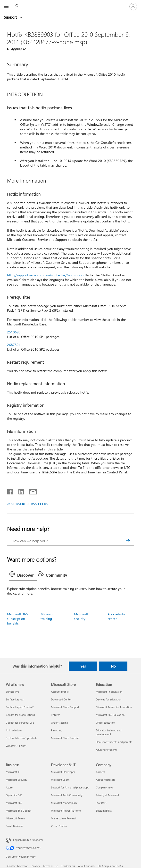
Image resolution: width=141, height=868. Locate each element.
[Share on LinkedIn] (19, 491)
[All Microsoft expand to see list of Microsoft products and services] (6, 7)
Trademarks (68, 866)
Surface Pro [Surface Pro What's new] (12, 692)
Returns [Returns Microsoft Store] (56, 715)
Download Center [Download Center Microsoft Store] (61, 699)
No (113, 666)
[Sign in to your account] (133, 7)
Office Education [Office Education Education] (105, 723)
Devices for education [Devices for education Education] (109, 699)
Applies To (18, 49)
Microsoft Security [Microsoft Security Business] (17, 780)
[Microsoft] (70, 4)
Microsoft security (81, 616)
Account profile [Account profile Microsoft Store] (60, 692)
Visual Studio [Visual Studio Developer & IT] (59, 826)
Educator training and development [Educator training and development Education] (109, 732)
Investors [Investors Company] (101, 803)
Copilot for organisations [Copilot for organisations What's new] (20, 715)
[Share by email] (31, 491)
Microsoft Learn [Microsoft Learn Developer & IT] (60, 780)
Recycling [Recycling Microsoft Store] (57, 730)
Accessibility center (116, 616)
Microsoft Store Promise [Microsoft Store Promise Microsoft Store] (65, 738)
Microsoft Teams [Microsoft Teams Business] (16, 818)
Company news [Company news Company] (105, 787)
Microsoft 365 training (51, 616)
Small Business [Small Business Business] (15, 826)
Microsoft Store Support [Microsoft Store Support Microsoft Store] (65, 707)
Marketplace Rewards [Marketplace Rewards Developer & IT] (64, 818)
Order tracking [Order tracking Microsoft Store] (59, 723)
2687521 (14, 345)
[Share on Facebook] (10, 491)
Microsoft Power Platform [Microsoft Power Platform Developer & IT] (66, 811)
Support (11, 17)
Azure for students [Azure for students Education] (107, 750)
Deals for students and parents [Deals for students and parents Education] (114, 742)
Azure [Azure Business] (9, 787)
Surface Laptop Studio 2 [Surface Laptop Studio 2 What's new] (20, 707)
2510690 (14, 332)
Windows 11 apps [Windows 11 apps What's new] (16, 746)
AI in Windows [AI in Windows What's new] (14, 730)
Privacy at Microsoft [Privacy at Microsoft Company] (108, 795)
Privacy (36, 866)
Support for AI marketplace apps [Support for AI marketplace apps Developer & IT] (70, 787)
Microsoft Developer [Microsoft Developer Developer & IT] (63, 772)
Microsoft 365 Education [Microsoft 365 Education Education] (110, 715)
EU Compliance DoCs (110, 866)
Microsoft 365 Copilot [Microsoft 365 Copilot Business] (19, 811)
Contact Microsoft (18, 866)
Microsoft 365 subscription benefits (17, 619)
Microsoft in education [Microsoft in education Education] (109, 692)
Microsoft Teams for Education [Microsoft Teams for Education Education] (114, 707)
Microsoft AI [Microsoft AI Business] (13, 772)
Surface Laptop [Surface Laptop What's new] (15, 699)
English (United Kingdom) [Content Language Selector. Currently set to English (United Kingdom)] (28, 840)
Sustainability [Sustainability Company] (104, 811)
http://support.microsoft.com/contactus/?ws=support (46, 275)
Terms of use (50, 866)
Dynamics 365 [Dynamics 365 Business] (14, 795)
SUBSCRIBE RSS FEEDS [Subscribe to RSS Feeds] (30, 504)
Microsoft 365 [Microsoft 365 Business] (14, 803)
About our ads (86, 866)
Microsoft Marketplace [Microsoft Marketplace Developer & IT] (64, 803)
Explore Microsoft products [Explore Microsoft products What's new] (22, 738)
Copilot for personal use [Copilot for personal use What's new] (20, 723)
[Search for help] (17, 6)
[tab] (23, 575)
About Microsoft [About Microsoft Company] (105, 780)
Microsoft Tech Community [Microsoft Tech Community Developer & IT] (67, 795)
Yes (83, 666)
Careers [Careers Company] (100, 772)
